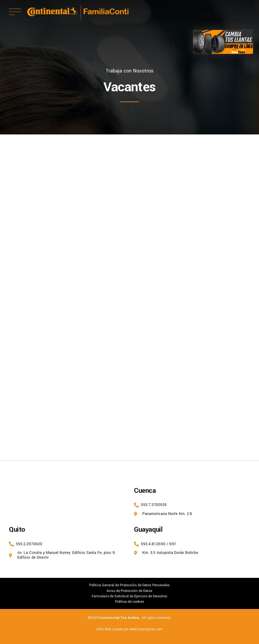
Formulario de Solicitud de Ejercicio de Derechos (129, 596)
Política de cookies (130, 601)
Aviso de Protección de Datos (129, 591)
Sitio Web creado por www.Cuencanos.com (130, 629)
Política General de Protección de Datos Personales (129, 585)
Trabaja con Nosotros (129, 71)
